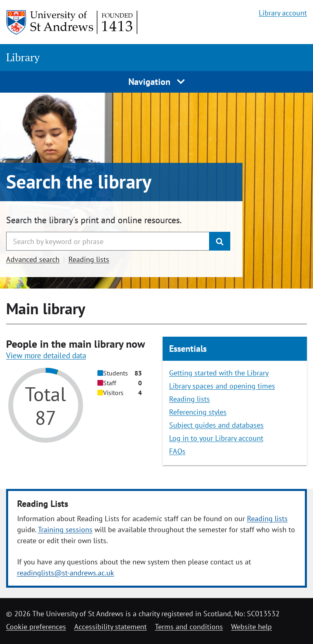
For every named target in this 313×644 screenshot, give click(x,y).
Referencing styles (198, 412)
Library (23, 57)
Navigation (157, 82)
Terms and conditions (189, 627)
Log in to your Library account (216, 438)
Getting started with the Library (219, 373)
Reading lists (89, 259)
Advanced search (33, 259)
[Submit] (220, 241)
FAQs (177, 451)
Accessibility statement (110, 627)
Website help (251, 627)
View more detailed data (46, 355)
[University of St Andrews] (72, 22)
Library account (283, 13)
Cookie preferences (36, 627)
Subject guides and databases (216, 425)
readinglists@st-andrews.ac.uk (66, 573)
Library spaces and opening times (222, 386)
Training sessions (65, 530)
